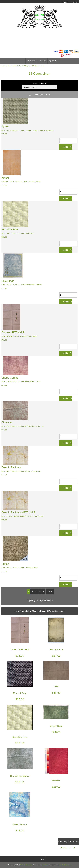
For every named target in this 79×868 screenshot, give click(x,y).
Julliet (56, 686)
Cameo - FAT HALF (13, 332)
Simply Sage (56, 726)
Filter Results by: (40, 83)
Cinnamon (7, 422)
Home (65, 2)
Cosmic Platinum (11, 467)
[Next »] (50, 592)
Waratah (56, 781)
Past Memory (56, 650)
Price (48, 95)
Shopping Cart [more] (68, 842)
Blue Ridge (8, 281)
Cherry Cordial (10, 378)
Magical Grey (20, 693)
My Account (53, 61)
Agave (5, 126)
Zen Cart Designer (65, 865)
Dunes (5, 564)
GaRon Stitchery (26, 865)
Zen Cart (45, 865)
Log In (74, 2)
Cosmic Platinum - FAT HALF (18, 512)
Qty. (30, 95)
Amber (5, 178)
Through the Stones (20, 776)
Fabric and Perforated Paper (19, 66)
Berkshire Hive (10, 229)
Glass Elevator (20, 824)
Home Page (31, 61)
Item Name (39, 95)
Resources (42, 61)
